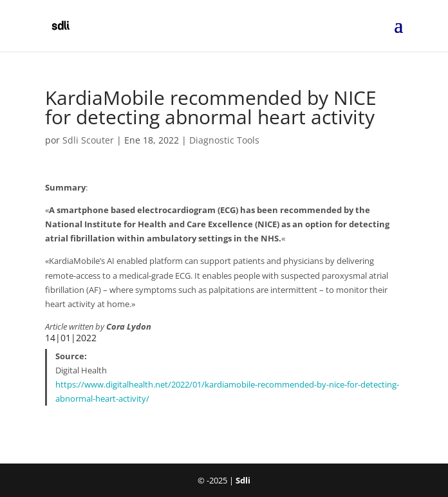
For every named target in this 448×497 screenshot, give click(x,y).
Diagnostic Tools (224, 140)
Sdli (243, 480)
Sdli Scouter (88, 140)
